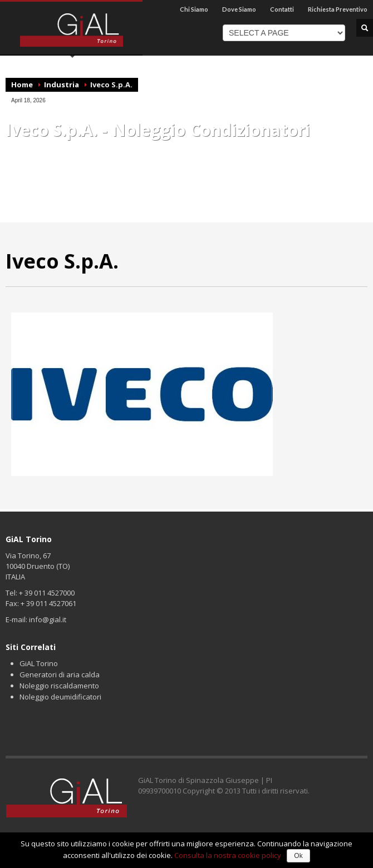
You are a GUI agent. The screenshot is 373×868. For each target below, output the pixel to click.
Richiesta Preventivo (338, 9)
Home (22, 85)
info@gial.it (48, 619)
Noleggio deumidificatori (60, 697)
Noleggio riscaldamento (59, 686)
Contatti (282, 9)
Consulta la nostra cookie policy (228, 855)
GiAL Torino (39, 663)
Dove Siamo (239, 9)
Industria (62, 85)
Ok (298, 856)
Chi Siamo (194, 9)
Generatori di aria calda (60, 674)
